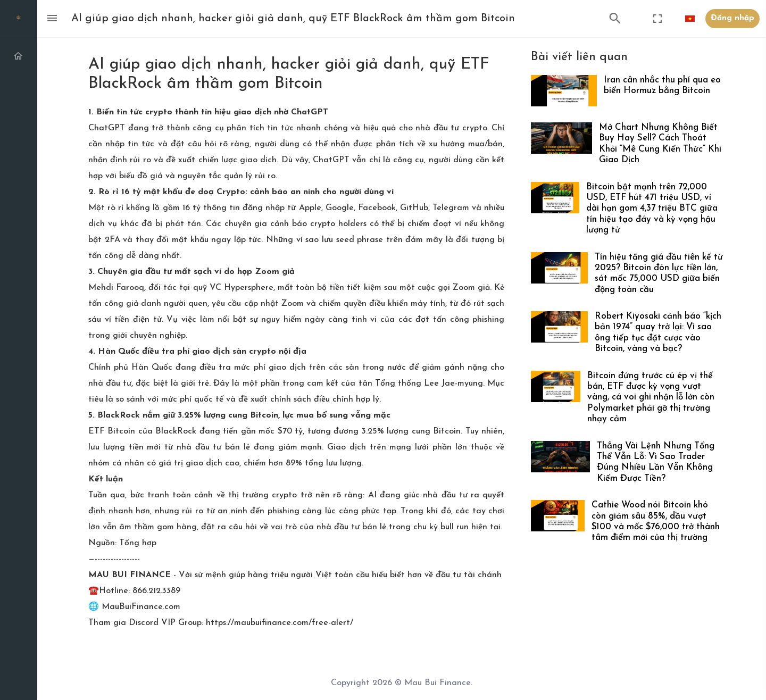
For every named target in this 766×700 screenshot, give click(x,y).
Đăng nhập (732, 18)
